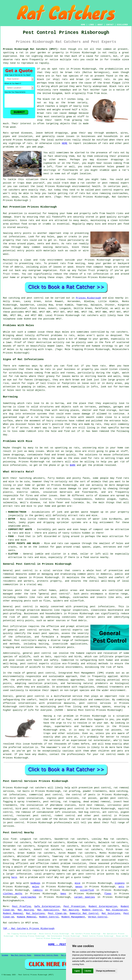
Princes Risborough (83, 53)
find (13, 839)
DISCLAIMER (122, 25)
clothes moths (13, 894)
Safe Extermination (47, 906)
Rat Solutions (35, 913)
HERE (65, 143)
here (14, 877)
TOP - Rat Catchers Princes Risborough (29, 929)
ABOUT (100, 25)
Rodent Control (92, 910)
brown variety (78, 103)
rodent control (65, 816)
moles (66, 332)
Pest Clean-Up (57, 913)
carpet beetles (85, 897)
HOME (83, 25)
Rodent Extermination (103, 906)
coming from (121, 163)
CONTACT (110, 25)
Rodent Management (73, 917)
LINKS (91, 25)
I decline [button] (88, 971)
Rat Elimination (117, 910)
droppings (117, 160)
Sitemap (5, 955)
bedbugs (35, 883)
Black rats (117, 86)
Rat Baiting (26, 910)
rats (116, 153)
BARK (73, 465)
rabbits (38, 890)
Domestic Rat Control (84, 913)
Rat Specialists (48, 910)
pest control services (35, 630)
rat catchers (11, 190)
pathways (105, 407)
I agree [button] (77, 971)
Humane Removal (27, 917)
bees (63, 894)
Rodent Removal (13, 913)
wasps (79, 887)
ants (121, 887)
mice (78, 883)
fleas (108, 894)
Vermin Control (98, 917)
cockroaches (29, 897)
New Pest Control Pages (21, 955)
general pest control (54, 594)
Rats (6, 133)
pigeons (120, 883)
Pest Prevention (74, 906)
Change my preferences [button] (106, 971)
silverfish (87, 890)
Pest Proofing (21, 906)
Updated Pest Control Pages (46, 955)
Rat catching (11, 298)
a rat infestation (96, 274)
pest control (36, 696)
